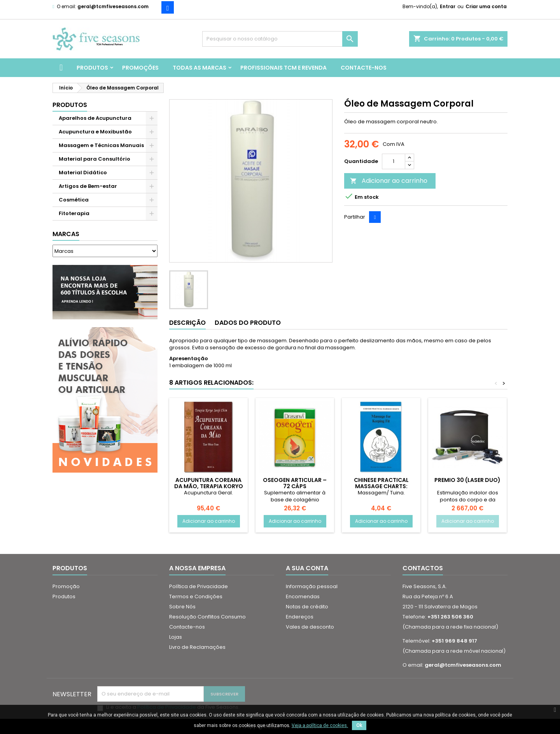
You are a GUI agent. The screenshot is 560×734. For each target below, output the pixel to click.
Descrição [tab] (187, 323)
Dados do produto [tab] (248, 323)
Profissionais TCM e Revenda (283, 68)
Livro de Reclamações (197, 647)
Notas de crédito (307, 607)
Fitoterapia (74, 213)
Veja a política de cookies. (320, 725)
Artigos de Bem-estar (88, 186)
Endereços (300, 617)
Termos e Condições (196, 596)
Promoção (66, 586)
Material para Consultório (94, 159)
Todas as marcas (199, 68)
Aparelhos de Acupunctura (95, 118)
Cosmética (74, 200)
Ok (359, 725)
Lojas (176, 637)
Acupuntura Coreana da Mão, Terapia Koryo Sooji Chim (209, 486)
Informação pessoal (312, 586)
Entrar (448, 6)
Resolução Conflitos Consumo (207, 617)
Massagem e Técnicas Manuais (101, 145)
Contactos (423, 568)
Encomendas (303, 596)
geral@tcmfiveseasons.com (113, 6)
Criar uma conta (486, 6)
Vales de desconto (310, 627)
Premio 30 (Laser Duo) (467, 480)
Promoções (140, 68)
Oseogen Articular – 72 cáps (295, 483)
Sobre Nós (182, 607)
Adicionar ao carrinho (389, 181)
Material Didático (83, 173)
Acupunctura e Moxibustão (95, 132)
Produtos (92, 68)
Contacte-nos (364, 68)
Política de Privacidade (199, 586)
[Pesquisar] (280, 39)
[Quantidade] (394, 161)
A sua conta (307, 568)
